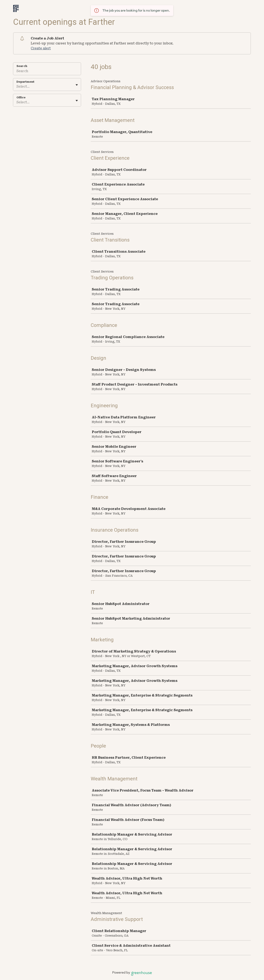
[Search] (47, 71)
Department (25, 82)
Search (22, 66)
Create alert (41, 48)
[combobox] (17, 87)
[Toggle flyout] (77, 85)
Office (21, 97)
